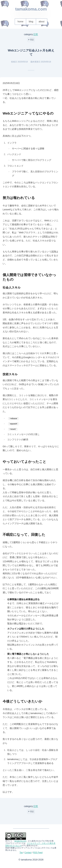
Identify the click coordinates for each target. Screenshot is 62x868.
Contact (28, 853)
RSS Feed (38, 853)
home (20, 22)
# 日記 (31, 40)
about (42, 22)
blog (31, 22)
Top (21, 853)
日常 (36, 34)
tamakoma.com (31, 9)
